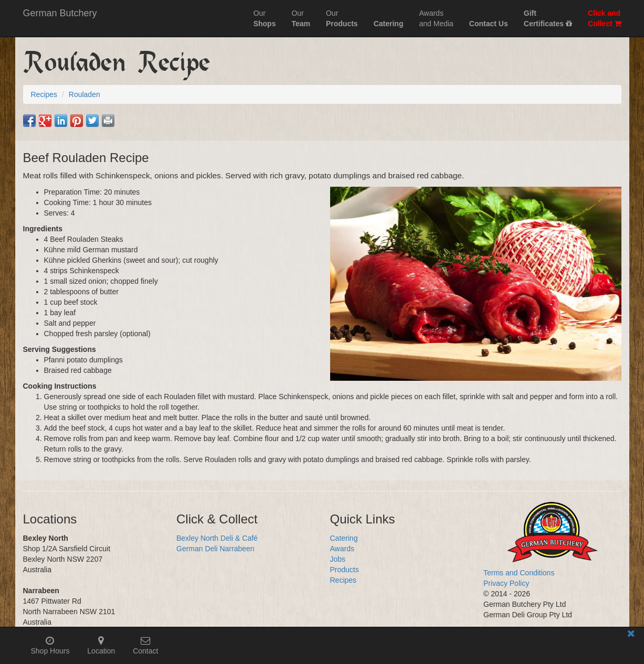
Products (345, 570)
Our (265, 18)
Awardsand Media (436, 18)
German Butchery (60, 13)
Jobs (338, 559)
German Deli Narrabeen (215, 549)
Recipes (344, 580)
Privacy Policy (506, 583)
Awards (342, 549)
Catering (344, 538)
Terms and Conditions (519, 573)
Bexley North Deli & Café (217, 538)
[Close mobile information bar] (631, 635)
